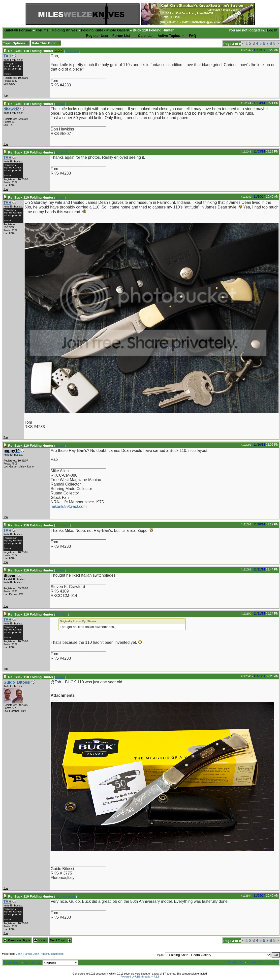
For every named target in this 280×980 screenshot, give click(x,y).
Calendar (146, 36)
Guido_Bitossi (17, 682)
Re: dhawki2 (72, 51)
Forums (42, 30)
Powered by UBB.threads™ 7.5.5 (140, 977)
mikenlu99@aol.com (69, 506)
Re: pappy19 (62, 525)
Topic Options (16, 43)
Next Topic (61, 940)
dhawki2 (11, 109)
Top (6, 96)
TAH (7, 56)
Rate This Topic (46, 43)
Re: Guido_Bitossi (66, 897)
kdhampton (57, 954)
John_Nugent (41, 954)
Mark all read (33, 963)
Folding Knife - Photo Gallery (105, 30)
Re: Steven (62, 615)
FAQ (193, 36)
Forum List (121, 36)
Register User (97, 36)
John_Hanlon (24, 954)
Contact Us (236, 962)
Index (40, 940)
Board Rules (12, 963)
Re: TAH (60, 104)
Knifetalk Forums (18, 30)
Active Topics (169, 36)
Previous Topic (17, 940)
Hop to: (160, 955)
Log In (272, 30)
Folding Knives (65, 30)
